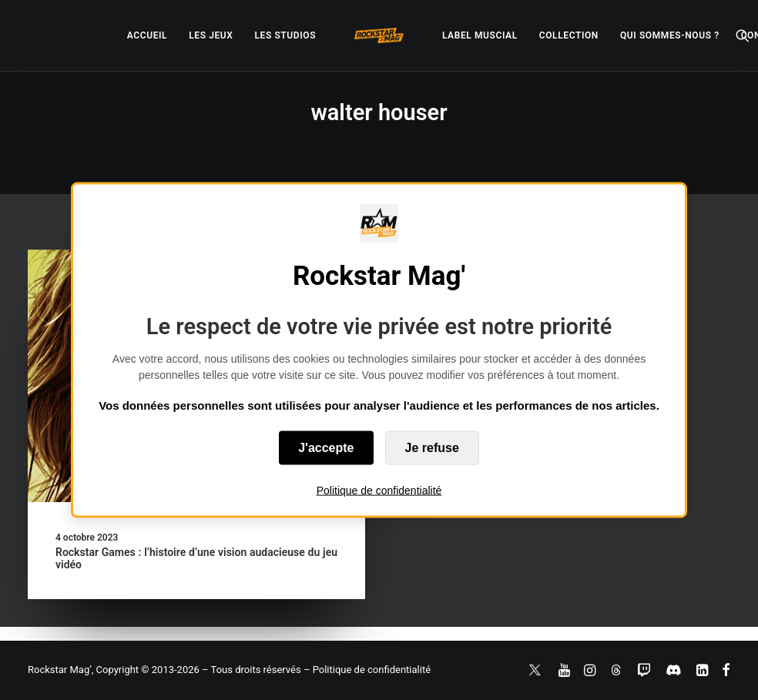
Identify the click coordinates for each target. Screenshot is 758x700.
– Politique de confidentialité (367, 670)
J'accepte (326, 448)
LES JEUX (211, 35)
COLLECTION (569, 35)
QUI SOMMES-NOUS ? (670, 35)
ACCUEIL (147, 35)
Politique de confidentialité (379, 491)
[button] (743, 35)
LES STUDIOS (285, 35)
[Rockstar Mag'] (379, 35)
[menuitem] (147, 35)
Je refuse (432, 448)
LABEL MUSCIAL (480, 35)
